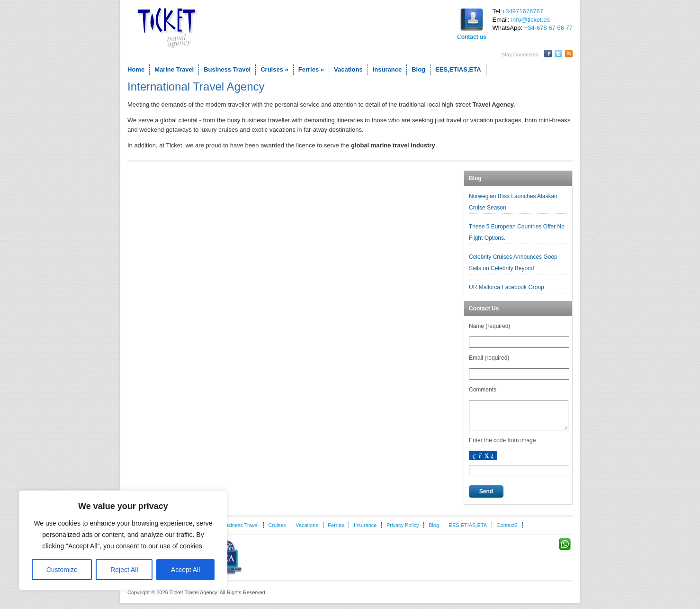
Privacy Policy (403, 531)
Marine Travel (174, 69)
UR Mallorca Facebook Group (507, 287)
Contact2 (507, 531)
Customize (62, 570)
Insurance (387, 69)
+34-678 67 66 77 (548, 28)
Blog (418, 69)
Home (136, 69)
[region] (123, 540)
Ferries (311, 69)
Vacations (348, 69)
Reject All (124, 570)
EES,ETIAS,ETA (458, 69)
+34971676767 (523, 11)
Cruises (274, 69)
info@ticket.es (530, 20)
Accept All (185, 570)
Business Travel (227, 69)
